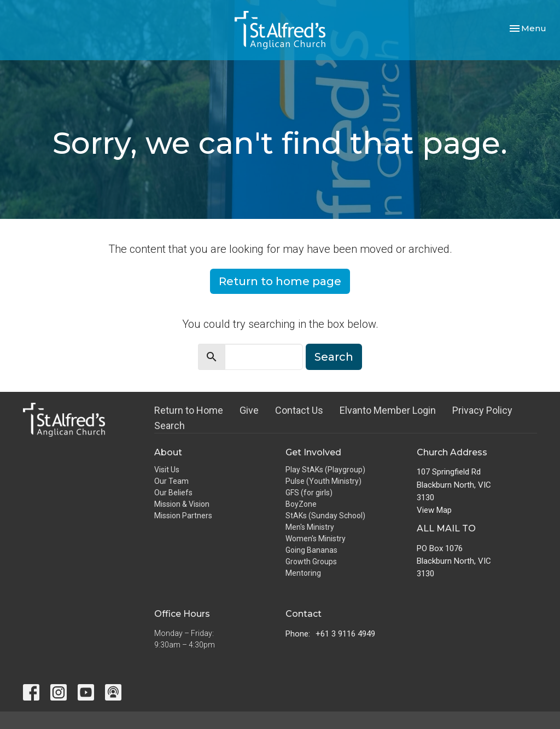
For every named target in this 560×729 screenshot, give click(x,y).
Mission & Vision (182, 504)
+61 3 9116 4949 (345, 634)
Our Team (171, 481)
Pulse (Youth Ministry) (323, 481)
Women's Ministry (316, 539)
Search (334, 357)
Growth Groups (311, 562)
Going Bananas (311, 550)
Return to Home (189, 410)
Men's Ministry (310, 527)
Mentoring (303, 573)
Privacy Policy (482, 410)
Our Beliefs (173, 493)
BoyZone (301, 504)
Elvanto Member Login (388, 410)
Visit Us (167, 470)
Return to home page (280, 281)
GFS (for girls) (309, 493)
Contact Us (299, 410)
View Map (434, 510)
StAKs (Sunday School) (325, 516)
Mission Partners (183, 516)
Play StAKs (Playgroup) (325, 470)
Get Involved (313, 452)
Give (249, 410)
